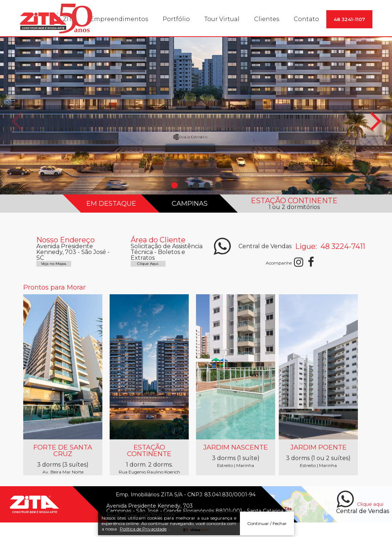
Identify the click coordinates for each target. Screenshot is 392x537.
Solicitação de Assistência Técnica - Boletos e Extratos (167, 252)
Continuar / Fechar (267, 525)
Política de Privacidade (143, 531)
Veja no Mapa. (54, 264)
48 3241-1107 (349, 19)
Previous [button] (16, 125)
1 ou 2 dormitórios (294, 207)
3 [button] (196, 185)
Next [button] (376, 125)
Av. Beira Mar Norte (63, 472)
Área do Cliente (158, 240)
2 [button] (185, 185)
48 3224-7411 (342, 246)
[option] (196, 116)
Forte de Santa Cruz (63, 451)
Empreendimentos (119, 19)
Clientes (267, 19)
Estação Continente (149, 451)
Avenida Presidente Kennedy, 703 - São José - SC (73, 252)
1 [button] (174, 185)
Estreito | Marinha (236, 466)
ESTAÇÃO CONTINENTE (294, 201)
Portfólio (176, 19)
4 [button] (207, 185)
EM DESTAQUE (111, 204)
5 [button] (218, 185)
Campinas (189, 204)
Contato (306, 19)
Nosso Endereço (66, 240)
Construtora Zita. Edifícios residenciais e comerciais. (56, 19)
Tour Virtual (222, 19)
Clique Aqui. (148, 264)
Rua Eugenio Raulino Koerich (149, 472)
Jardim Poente (318, 447)
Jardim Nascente (236, 447)
